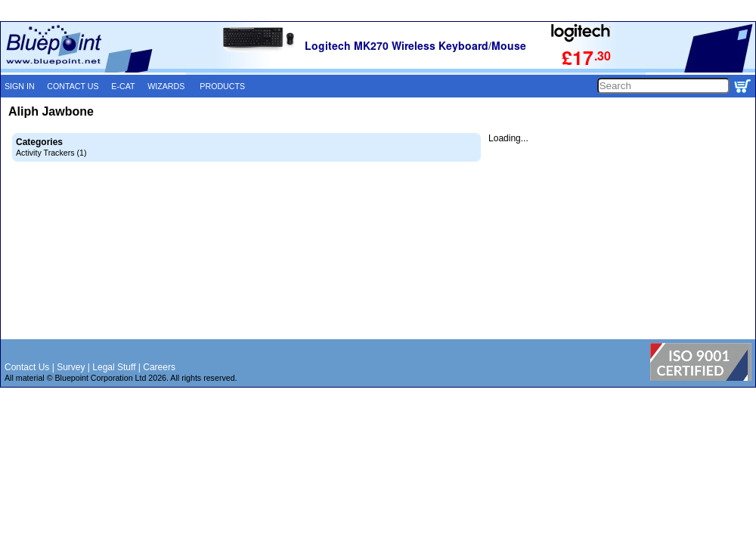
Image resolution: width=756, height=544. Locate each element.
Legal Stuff (114, 367)
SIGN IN (20, 86)
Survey (71, 367)
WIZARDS (166, 86)
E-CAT (123, 86)
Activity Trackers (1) (51, 153)
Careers (159, 367)
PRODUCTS (222, 86)
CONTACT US (73, 86)
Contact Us (27, 367)
